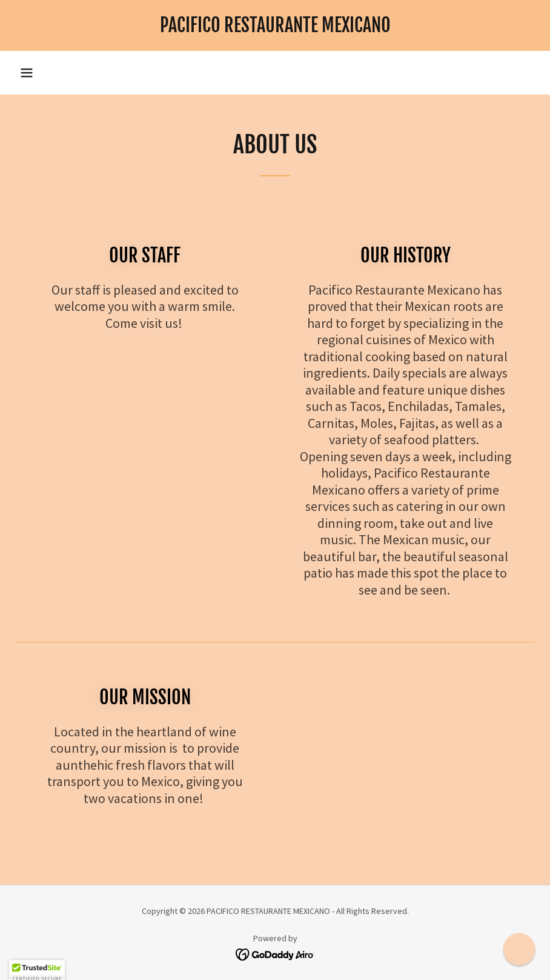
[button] (27, 73)
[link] (275, 28)
